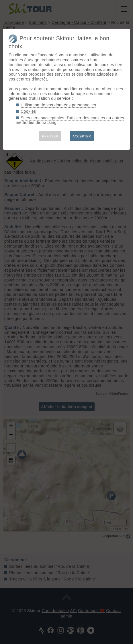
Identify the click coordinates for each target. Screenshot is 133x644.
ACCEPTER (82, 136)
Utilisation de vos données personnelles (58, 105)
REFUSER (50, 136)
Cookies (28, 111)
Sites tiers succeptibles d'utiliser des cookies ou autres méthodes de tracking (70, 120)
